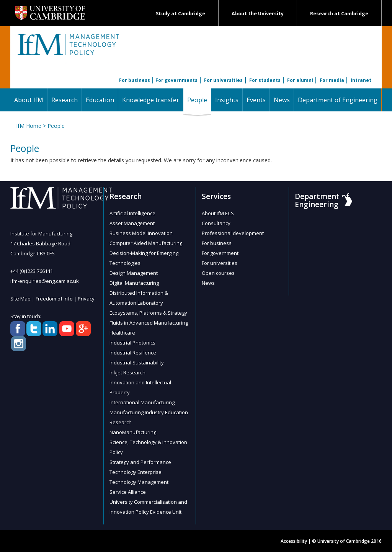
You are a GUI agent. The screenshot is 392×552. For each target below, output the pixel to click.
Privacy (86, 299)
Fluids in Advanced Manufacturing (149, 323)
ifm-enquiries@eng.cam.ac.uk (45, 281)
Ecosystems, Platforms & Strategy (148, 313)
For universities (223, 80)
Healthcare (122, 333)
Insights (227, 100)
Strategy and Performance (140, 462)
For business (135, 80)
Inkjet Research (127, 372)
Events (256, 100)
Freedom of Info (54, 299)
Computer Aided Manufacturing (146, 243)
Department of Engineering (338, 100)
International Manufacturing (142, 402)
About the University (258, 14)
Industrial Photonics (132, 343)
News (282, 100)
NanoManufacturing (133, 432)
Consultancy (216, 223)
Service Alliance (128, 492)
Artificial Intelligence (132, 213)
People (199, 100)
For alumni (300, 80)
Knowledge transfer (151, 100)
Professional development (233, 233)
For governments (176, 80)
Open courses (218, 273)
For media (332, 80)
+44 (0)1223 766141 (32, 271)
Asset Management (132, 223)
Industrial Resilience (133, 353)
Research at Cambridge (339, 14)
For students (265, 80)
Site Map (20, 299)
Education (100, 100)
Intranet (361, 80)
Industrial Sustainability (137, 363)
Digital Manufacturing (134, 283)
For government (220, 253)
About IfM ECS (218, 213)
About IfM (29, 100)
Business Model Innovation (141, 233)
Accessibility (294, 541)
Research (65, 100)
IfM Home (29, 126)
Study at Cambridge (180, 14)
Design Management (134, 273)
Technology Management (139, 482)
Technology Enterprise (136, 472)
